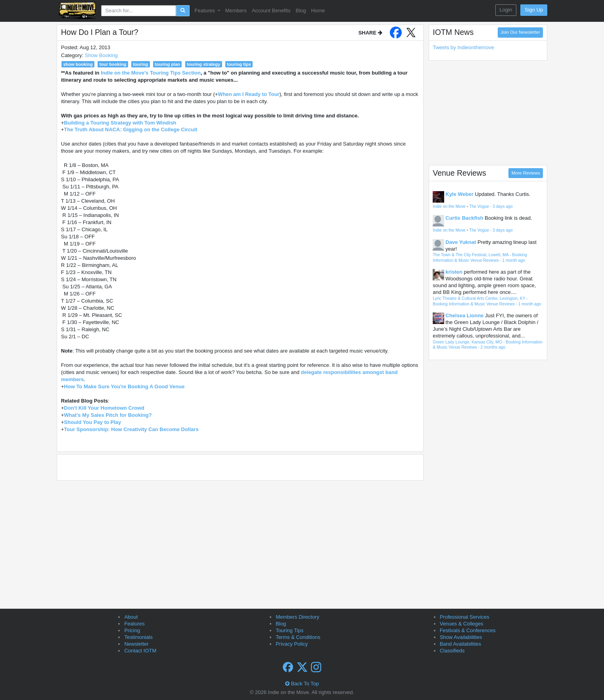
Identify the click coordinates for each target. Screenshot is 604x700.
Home (318, 11)
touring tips (239, 64)
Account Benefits (271, 11)
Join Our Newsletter (520, 32)
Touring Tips (290, 630)
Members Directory (297, 617)
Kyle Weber (459, 194)
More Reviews (526, 173)
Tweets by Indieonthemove (463, 47)
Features (134, 624)
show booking (78, 64)
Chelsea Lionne (464, 315)
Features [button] (206, 11)
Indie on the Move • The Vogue (461, 206)
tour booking (113, 64)
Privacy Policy (292, 644)
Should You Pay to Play (92, 422)
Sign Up (534, 10)
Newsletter (136, 644)
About (131, 617)
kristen (454, 272)
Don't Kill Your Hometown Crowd (104, 408)
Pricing (132, 630)
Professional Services (465, 617)
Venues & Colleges (462, 624)
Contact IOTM (140, 651)
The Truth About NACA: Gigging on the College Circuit (130, 129)
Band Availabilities (461, 644)
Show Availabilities (461, 637)
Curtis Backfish (464, 218)
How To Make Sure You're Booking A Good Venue (124, 386)
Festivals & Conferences (468, 630)
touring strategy (203, 64)
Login (506, 10)
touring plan (167, 64)
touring (140, 64)
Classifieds (452, 651)
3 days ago (503, 206)
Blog (301, 11)
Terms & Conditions (298, 637)
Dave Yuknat (461, 242)
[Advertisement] (488, 113)
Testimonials (138, 637)
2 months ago (493, 347)
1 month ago (514, 260)
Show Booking (101, 55)
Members (236, 11)
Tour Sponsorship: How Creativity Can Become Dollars (131, 429)
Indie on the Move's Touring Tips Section (151, 73)
